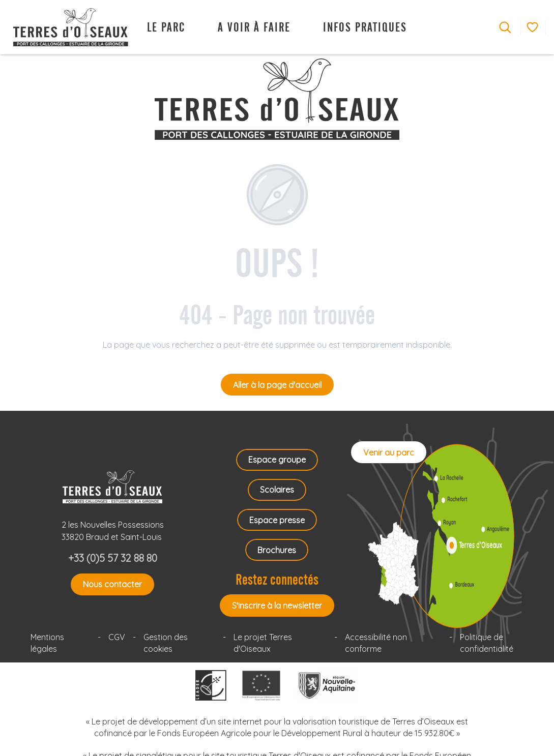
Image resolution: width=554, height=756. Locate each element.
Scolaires (277, 490)
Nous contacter (112, 584)
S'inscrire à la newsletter (277, 606)
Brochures (277, 550)
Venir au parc (389, 452)
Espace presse (277, 520)
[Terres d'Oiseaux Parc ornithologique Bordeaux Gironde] (277, 99)
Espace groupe (277, 460)
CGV (117, 637)
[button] (505, 27)
